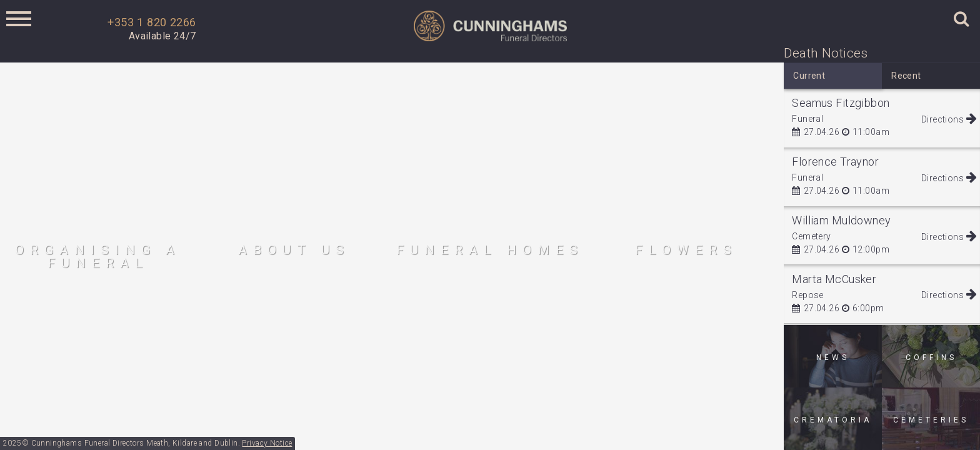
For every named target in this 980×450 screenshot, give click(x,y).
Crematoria (833, 420)
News (833, 357)
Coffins (931, 357)
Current (809, 76)
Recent (906, 76)
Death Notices (826, 53)
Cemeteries (931, 420)
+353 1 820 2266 (152, 22)
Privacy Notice (267, 443)
